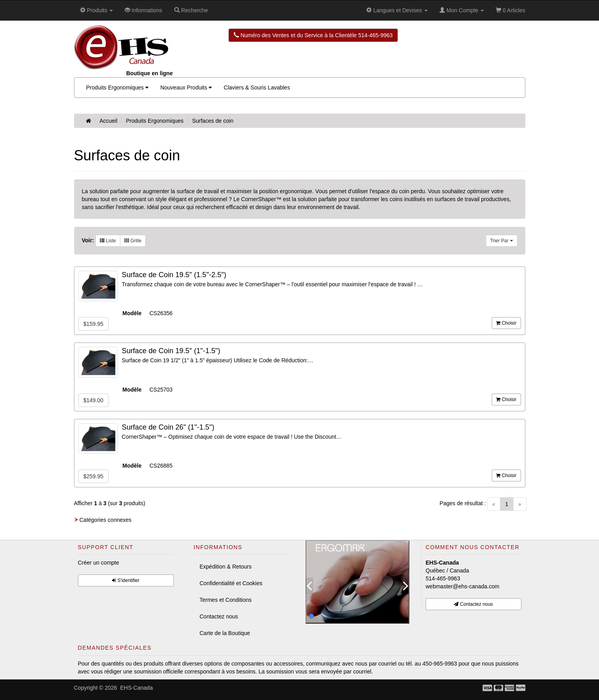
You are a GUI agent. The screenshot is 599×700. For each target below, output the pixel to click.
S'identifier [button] (126, 580)
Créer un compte (99, 563)
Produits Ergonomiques (117, 87)
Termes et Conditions (226, 600)
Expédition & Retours (226, 567)
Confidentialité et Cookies (231, 583)
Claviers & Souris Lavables (257, 87)
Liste (108, 241)
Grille (133, 241)
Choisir (506, 323)
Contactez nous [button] (473, 604)
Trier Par (502, 241)
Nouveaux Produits (186, 87)
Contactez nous (219, 616)
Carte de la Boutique (225, 633)
